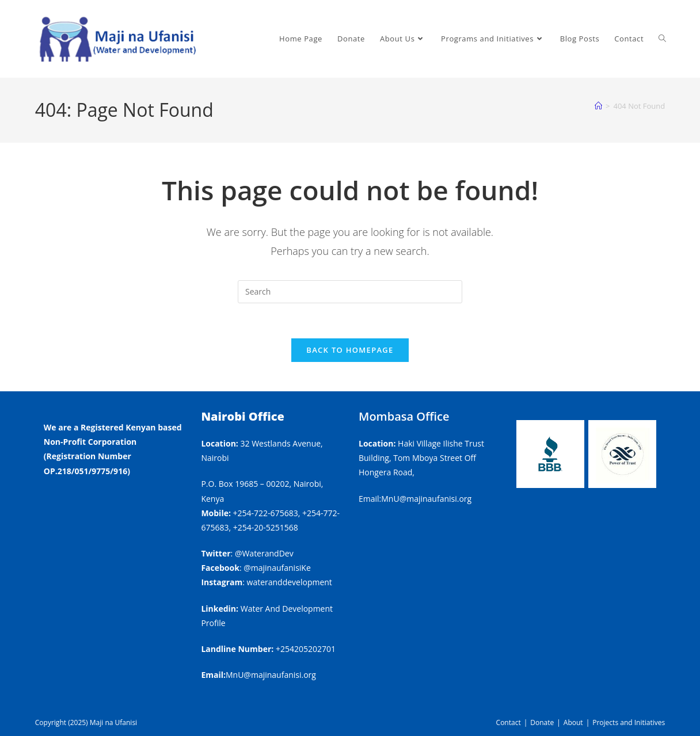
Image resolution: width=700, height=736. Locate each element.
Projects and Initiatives (629, 722)
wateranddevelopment (290, 582)
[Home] (598, 106)
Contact (509, 722)
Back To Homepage (350, 350)
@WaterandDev (264, 553)
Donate (542, 722)
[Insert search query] (350, 292)
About (573, 722)
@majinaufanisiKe (277, 568)
